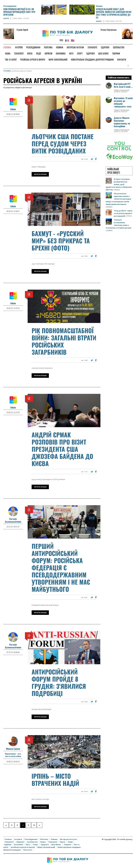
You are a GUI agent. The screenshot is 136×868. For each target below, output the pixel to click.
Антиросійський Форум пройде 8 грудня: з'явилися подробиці (59, 682)
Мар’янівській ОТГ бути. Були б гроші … (123, 85)
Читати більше (40, 174)
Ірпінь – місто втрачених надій (55, 780)
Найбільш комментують (119, 78)
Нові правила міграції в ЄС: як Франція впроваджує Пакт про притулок (19, 12)
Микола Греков (13, 749)
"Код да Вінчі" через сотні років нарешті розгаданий (123, 213)
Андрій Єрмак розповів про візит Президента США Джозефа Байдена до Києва (62, 449)
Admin (6, 18)
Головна (7, 71)
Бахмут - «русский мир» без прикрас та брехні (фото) (61, 241)
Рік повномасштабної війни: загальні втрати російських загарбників (64, 341)
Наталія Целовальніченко (13, 520)
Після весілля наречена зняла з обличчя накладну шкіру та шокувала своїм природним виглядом (118, 199)
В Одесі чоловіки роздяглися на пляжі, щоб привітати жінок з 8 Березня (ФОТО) (119, 184)
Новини (99, 6)
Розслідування (10, 6)
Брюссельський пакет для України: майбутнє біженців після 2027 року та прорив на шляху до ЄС (114, 13)
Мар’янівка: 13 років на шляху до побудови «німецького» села (123, 102)
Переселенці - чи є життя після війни (13, 755)
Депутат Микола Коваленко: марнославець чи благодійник (122, 122)
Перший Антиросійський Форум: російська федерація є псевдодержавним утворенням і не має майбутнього (61, 568)
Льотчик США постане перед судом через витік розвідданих (63, 144)
